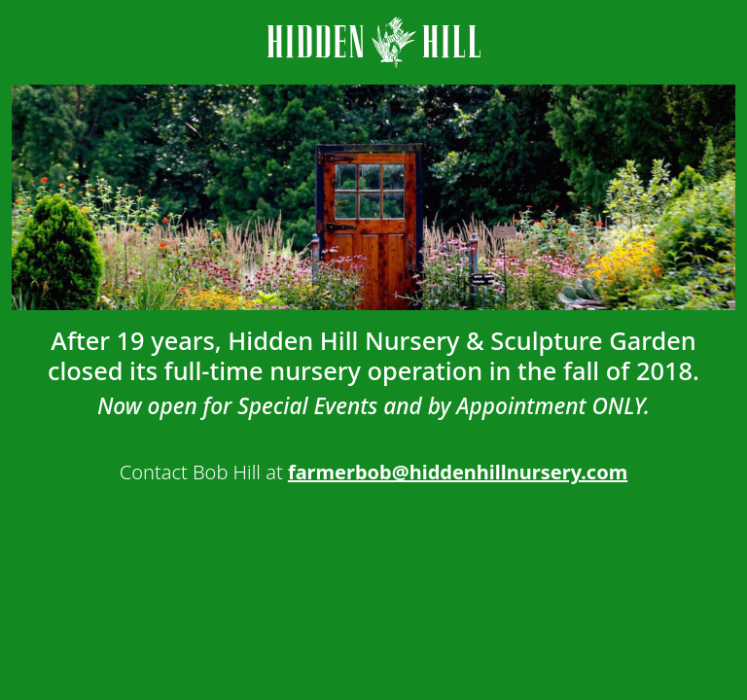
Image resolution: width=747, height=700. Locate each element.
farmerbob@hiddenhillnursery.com (458, 472)
